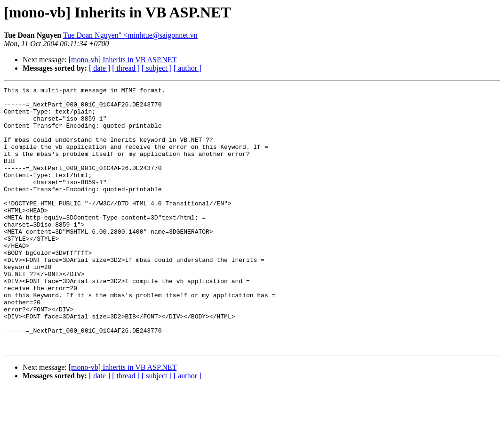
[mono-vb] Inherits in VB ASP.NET (123, 60)
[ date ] (100, 68)
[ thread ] (126, 68)
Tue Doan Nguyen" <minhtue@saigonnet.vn (130, 35)
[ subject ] (157, 68)
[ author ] (188, 68)
